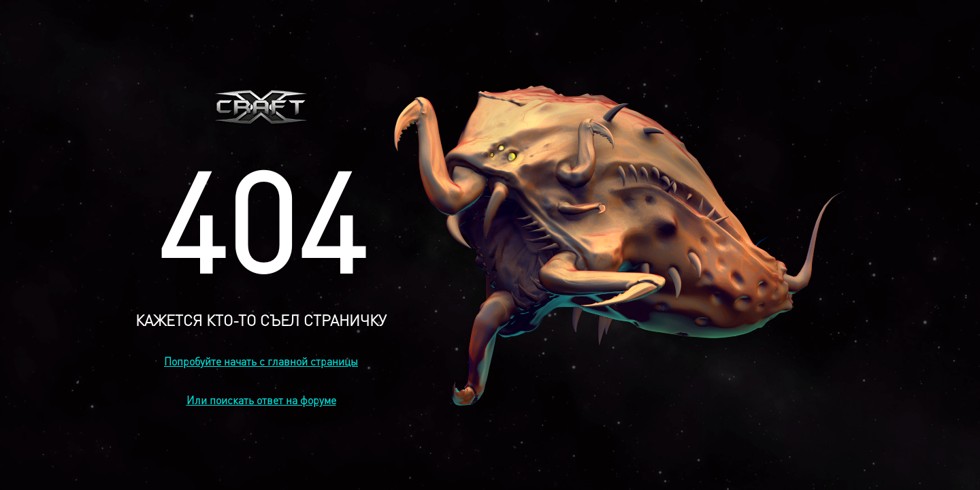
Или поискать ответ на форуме (261, 400)
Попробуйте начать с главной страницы (261, 361)
